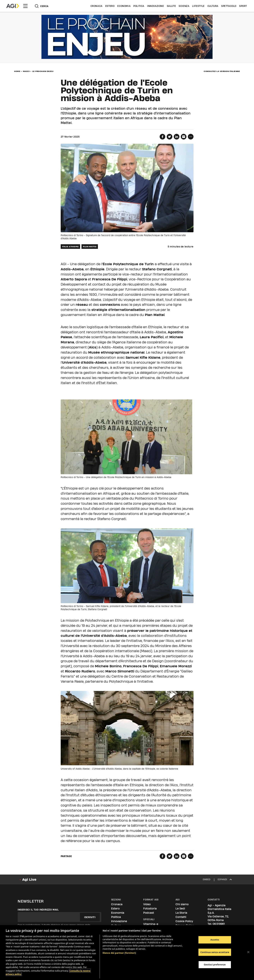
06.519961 (219, 924)
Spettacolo (229, 6)
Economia (124, 6)
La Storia (181, 913)
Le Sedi (180, 908)
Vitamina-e (151, 924)
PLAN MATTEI (90, 247)
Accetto (215, 940)
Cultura (213, 6)
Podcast (149, 913)
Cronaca (96, 6)
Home (17, 71)
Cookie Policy (184, 921)
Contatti (181, 917)
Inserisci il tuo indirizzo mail (38, 910)
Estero (110, 6)
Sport (243, 6)
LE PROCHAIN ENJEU (43, 71)
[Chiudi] (248, 952)
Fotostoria (150, 908)
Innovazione (156, 6)
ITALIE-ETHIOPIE (70, 247)
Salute (171, 6)
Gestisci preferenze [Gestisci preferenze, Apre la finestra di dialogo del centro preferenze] (215, 964)
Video (147, 904)
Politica (139, 6)
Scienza (184, 6)
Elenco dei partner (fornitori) (119, 953)
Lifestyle (198, 6)
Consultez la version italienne (222, 71)
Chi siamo (182, 904)
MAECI (26, 71)
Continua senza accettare (215, 952)
